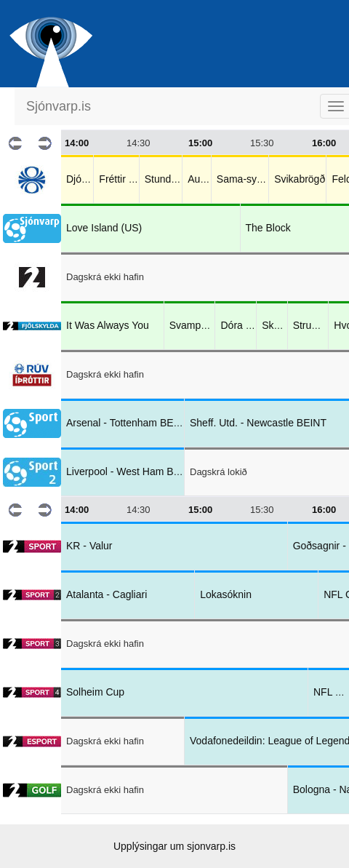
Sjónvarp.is (59, 106)
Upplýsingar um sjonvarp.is (174, 846)
